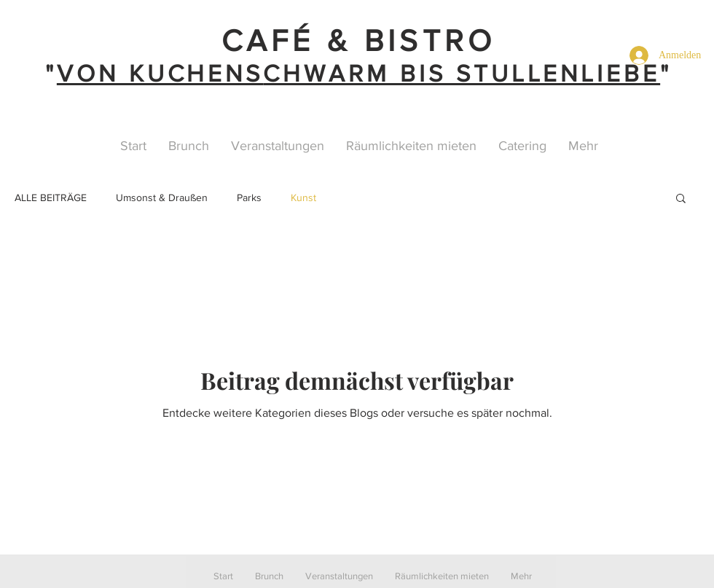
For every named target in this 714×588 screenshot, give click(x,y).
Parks (249, 197)
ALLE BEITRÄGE (51, 197)
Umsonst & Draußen (162, 197)
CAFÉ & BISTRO (359, 40)
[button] (681, 199)
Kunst (303, 197)
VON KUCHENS (160, 73)
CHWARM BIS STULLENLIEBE (462, 73)
